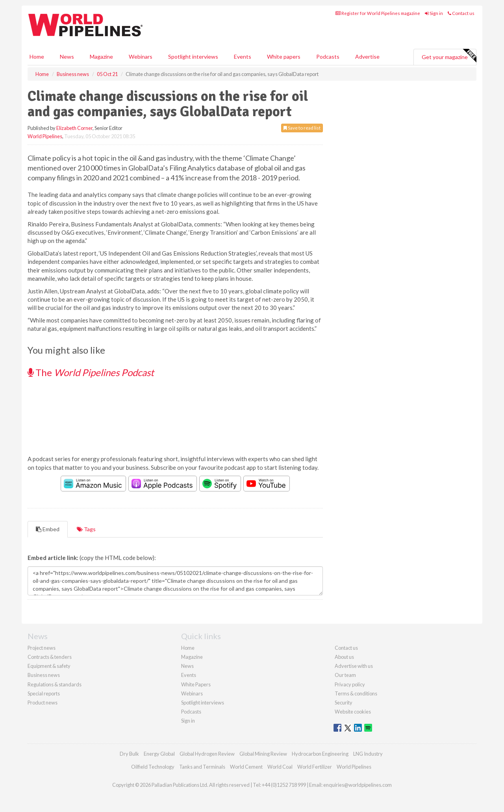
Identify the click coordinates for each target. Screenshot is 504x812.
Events (243, 57)
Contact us (461, 13)
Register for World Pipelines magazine (378, 13)
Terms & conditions (356, 693)
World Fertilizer (315, 767)
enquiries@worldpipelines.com (358, 785)
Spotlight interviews (193, 57)
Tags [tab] (86, 529)
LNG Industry (368, 754)
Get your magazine (449, 56)
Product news (43, 703)
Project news (42, 648)
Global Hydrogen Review (207, 754)
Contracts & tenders (50, 657)
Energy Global (159, 754)
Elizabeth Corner (74, 128)
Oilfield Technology (153, 767)
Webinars (141, 57)
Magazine (101, 57)
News (187, 666)
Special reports (44, 693)
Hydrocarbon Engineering (320, 754)
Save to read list (302, 128)
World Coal (280, 767)
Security (344, 703)
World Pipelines (45, 136)
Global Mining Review (263, 754)
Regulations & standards (55, 684)
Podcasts (328, 57)
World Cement (246, 767)
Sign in (434, 13)
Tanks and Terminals (202, 767)
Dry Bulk (129, 754)
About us (344, 657)
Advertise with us (354, 666)
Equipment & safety (49, 666)
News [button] (67, 57)
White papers (284, 57)
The (91, 372)
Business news (44, 675)
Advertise (367, 57)
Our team (345, 675)
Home (37, 57)
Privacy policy (350, 684)
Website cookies (353, 712)
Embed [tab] (48, 529)
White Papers (196, 684)
